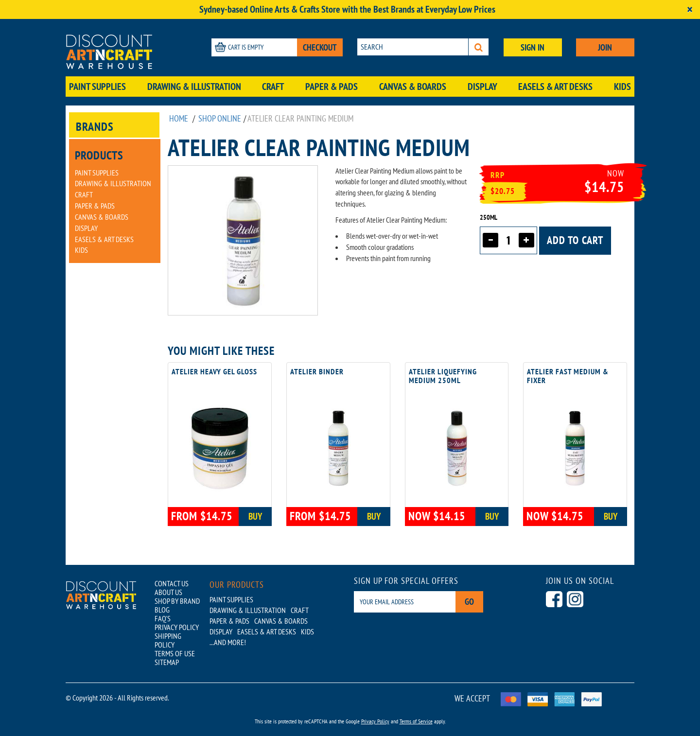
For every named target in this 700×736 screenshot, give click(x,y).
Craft (273, 87)
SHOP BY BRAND (177, 601)
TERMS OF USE (175, 653)
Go (469, 602)
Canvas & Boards (413, 87)
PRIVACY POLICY (177, 627)
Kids (622, 87)
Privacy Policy (375, 721)
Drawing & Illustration (194, 87)
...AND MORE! (228, 642)
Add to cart (575, 240)
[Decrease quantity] (490, 240)
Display (482, 87)
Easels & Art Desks (555, 87)
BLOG (162, 610)
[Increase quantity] (526, 240)
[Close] (690, 9)
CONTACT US (172, 583)
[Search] (479, 47)
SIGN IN (533, 47)
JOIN (605, 47)
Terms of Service (416, 721)
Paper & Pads (332, 87)
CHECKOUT (320, 47)
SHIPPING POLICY (168, 640)
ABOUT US (168, 592)
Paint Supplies (97, 87)
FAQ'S (163, 618)
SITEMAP (167, 662)
